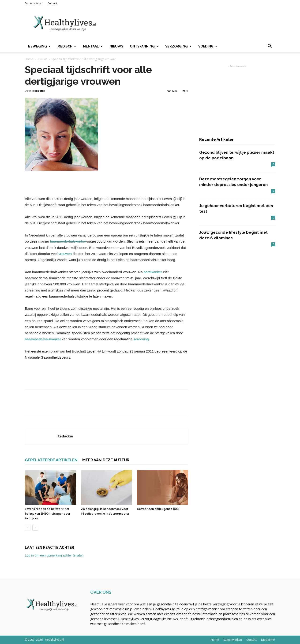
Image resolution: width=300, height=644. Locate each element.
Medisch (67, 46)
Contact (52, 3)
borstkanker (153, 272)
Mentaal (93, 46)
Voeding (208, 46)
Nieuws (116, 46)
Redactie (39, 91)
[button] (270, 47)
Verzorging (178, 46)
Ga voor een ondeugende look (158, 509)
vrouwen (65, 254)
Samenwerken (34, 3)
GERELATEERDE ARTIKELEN (51, 460)
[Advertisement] (190, 24)
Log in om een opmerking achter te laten (54, 555)
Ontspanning (144, 46)
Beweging (39, 46)
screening (141, 339)
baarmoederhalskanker (69, 241)
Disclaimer (268, 640)
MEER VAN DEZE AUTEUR (106, 460)
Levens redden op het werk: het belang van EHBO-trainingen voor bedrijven (48, 514)
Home (29, 59)
